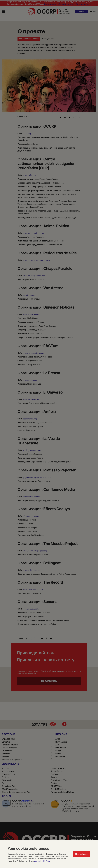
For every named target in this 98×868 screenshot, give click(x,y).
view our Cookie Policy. (42, 861)
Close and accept (82, 854)
